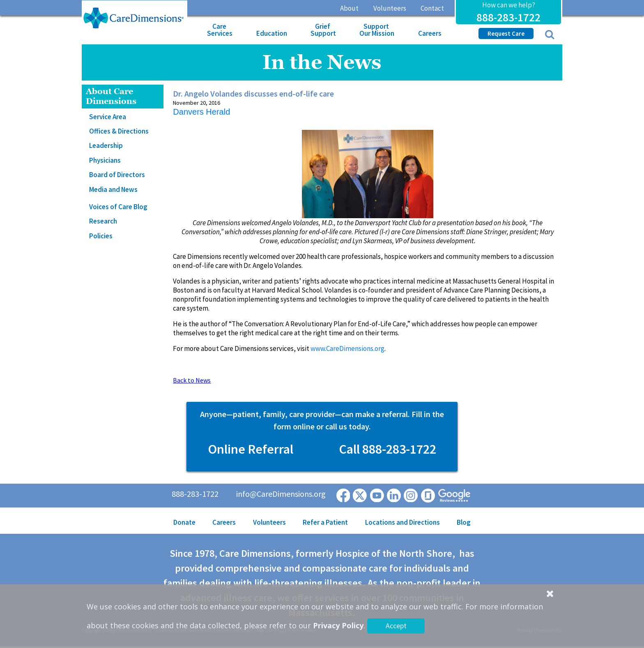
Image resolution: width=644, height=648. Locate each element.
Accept (396, 626)
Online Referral (251, 449)
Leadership (106, 145)
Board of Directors (117, 175)
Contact (432, 8)
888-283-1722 (508, 17)
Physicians (105, 160)
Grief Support (323, 30)
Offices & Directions (119, 131)
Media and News (113, 189)
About (349, 8)
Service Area (108, 117)
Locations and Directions (402, 522)
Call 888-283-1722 (388, 449)
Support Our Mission (377, 30)
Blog (464, 522)
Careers (430, 33)
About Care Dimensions (111, 96)
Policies (101, 236)
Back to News (192, 380)
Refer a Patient (325, 522)
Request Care (506, 33)
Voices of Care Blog (118, 207)
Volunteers (390, 8)
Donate (184, 522)
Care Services (220, 30)
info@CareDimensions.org (281, 494)
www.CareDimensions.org (347, 348)
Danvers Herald (201, 112)
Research (103, 221)
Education (272, 33)
